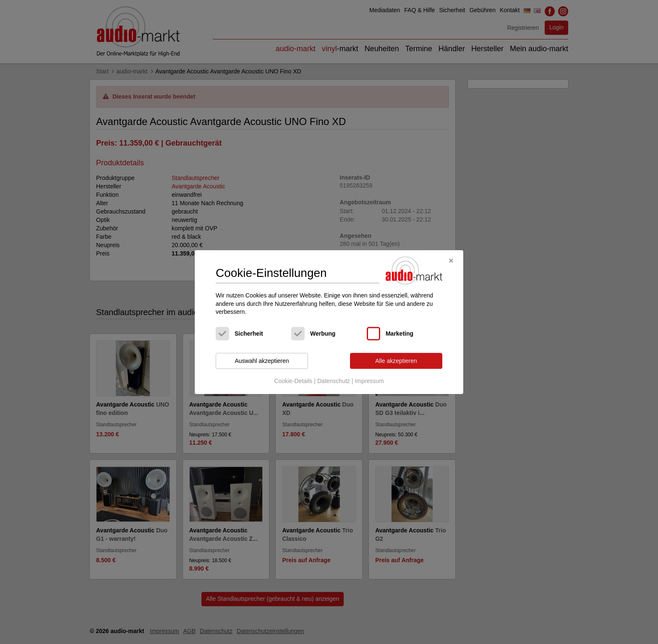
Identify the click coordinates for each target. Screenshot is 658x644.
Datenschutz (334, 381)
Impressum (369, 381)
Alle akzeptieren (396, 361)
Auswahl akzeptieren (262, 361)
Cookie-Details (293, 381)
